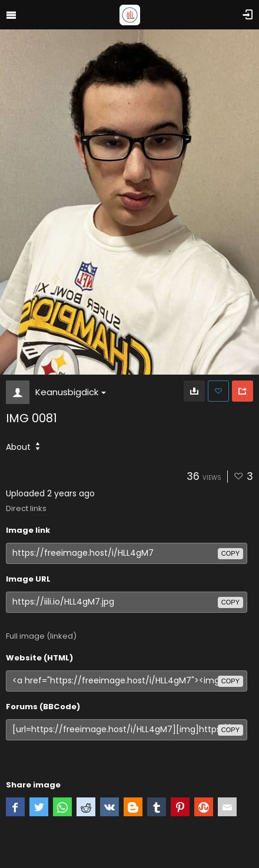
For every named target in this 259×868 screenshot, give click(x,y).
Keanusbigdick (71, 392)
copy (230, 553)
